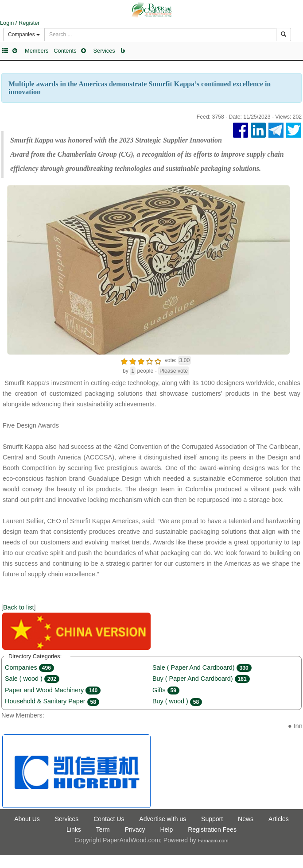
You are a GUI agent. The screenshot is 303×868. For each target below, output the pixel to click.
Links (74, 829)
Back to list (19, 607)
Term (103, 829)
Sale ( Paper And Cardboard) (202, 667)
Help (166, 829)
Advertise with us (163, 819)
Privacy (135, 829)
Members (37, 51)
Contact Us (109, 819)
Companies (29, 667)
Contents (65, 51)
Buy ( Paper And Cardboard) (201, 679)
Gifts (166, 690)
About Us (27, 819)
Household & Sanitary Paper (52, 701)
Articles (279, 819)
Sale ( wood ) (32, 679)
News (246, 819)
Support (212, 819)
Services (104, 51)
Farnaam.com (213, 841)
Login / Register (20, 23)
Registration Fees (212, 829)
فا (123, 51)
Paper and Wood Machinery (53, 690)
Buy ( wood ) (177, 701)
